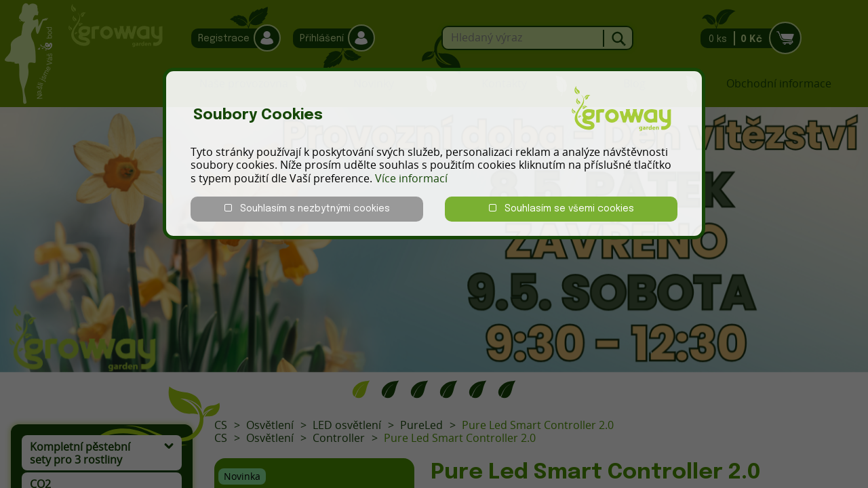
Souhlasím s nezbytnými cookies (307, 208)
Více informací (411, 178)
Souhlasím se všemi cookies (561, 208)
